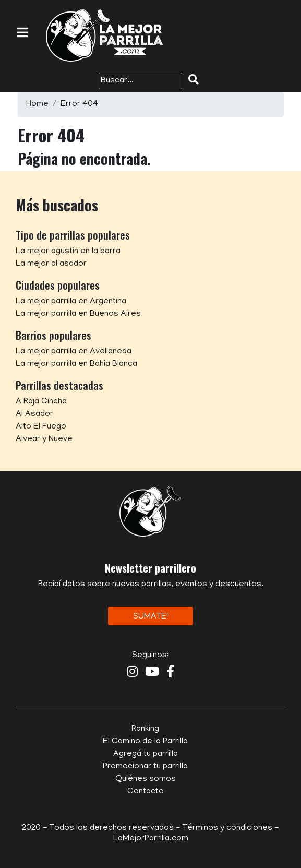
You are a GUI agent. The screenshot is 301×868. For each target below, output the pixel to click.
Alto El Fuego (41, 427)
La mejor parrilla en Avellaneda (74, 352)
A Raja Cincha (41, 402)
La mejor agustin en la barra (68, 252)
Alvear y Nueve (44, 439)
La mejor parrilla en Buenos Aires (78, 314)
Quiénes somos (146, 779)
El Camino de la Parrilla (145, 742)
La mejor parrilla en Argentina (71, 302)
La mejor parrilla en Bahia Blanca (76, 364)
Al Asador (34, 414)
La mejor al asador (51, 264)
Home (37, 104)
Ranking (145, 729)
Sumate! (150, 617)
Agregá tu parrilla (146, 754)
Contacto (146, 792)
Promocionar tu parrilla (145, 767)
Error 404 (79, 104)
